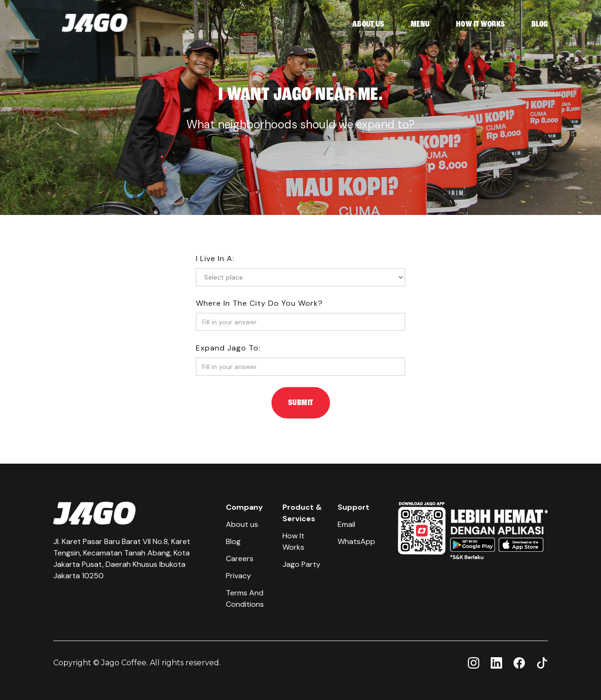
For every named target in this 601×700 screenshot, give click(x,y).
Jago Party (301, 564)
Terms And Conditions (245, 598)
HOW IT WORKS (480, 24)
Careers (240, 559)
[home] (95, 25)
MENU (420, 24)
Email (346, 524)
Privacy (238, 576)
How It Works (293, 541)
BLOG (540, 24)
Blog (233, 541)
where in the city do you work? (259, 303)
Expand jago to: (228, 348)
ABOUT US (368, 24)
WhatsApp (356, 541)
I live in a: (215, 258)
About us (242, 524)
